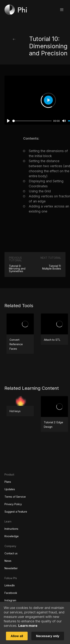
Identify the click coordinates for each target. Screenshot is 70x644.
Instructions (11, 529)
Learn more (28, 626)
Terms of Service (15, 497)
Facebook (11, 593)
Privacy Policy (13, 504)
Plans (8, 482)
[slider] (32, 121)
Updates (10, 489)
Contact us (11, 553)
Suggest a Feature (16, 512)
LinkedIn (10, 585)
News (8, 561)
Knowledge (12, 536)
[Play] (8, 121)
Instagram (10, 600)
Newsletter (11, 568)
